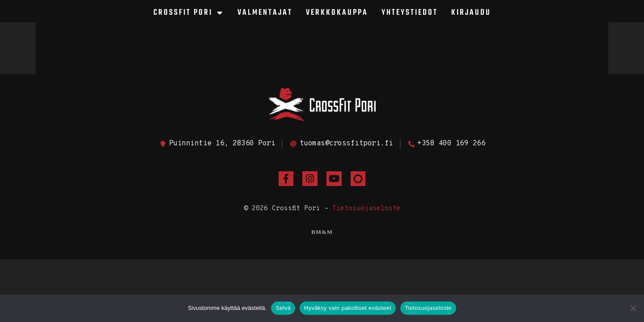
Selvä (283, 308)
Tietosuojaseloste (366, 209)
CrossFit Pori (189, 13)
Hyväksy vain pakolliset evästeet (348, 308)
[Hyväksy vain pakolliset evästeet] (633, 308)
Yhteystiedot (410, 13)
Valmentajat (265, 13)
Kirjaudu (471, 13)
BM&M (322, 232)
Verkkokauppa (337, 13)
